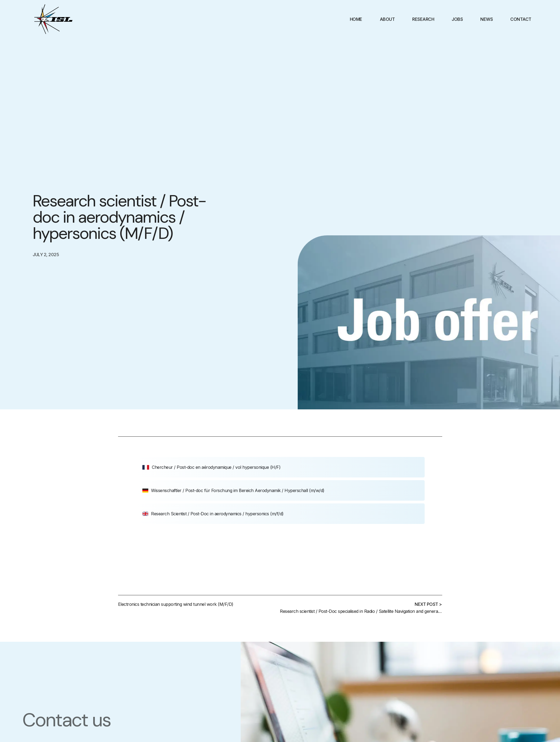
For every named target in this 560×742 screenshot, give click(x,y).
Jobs (457, 19)
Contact (521, 19)
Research (423, 19)
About (387, 19)
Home (356, 19)
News (487, 19)
